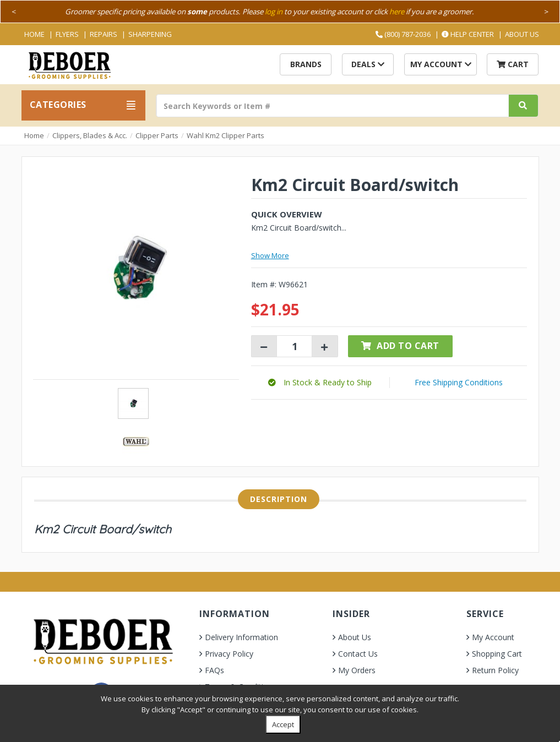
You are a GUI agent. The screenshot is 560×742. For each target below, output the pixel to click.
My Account (441, 64)
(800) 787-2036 (403, 34)
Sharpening (150, 34)
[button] (320, 382)
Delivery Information (241, 637)
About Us (522, 34)
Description (279, 499)
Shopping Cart (497, 654)
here (397, 12)
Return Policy (495, 670)
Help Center (468, 34)
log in (274, 12)
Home (34, 34)
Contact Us (358, 654)
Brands (306, 64)
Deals (368, 64)
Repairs (104, 34)
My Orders (357, 670)
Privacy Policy (229, 654)
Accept (283, 724)
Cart (513, 64)
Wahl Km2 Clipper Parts (225, 135)
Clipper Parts (157, 135)
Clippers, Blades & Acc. (90, 135)
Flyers (67, 34)
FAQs (214, 670)
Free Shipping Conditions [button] (459, 382)
